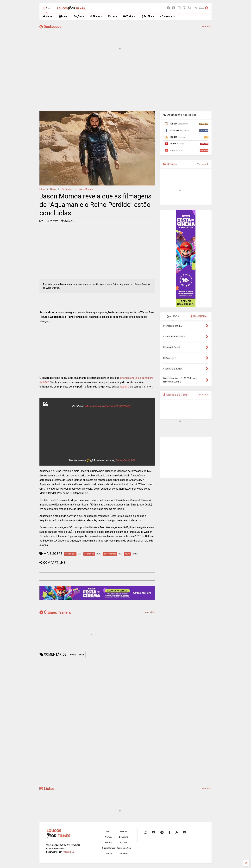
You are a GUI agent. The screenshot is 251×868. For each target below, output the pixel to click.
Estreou (113, 16)
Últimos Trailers (55, 613)
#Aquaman (91, 406)
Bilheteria (124, 837)
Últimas (170, 164)
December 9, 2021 (126, 460)
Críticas (124, 843)
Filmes (96, 16)
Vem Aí (109, 837)
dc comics (67, 189)
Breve (63, 16)
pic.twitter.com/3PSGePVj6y (114, 406)
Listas (47, 789)
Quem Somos (109, 848)
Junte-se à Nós (124, 848)
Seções (79, 16)
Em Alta (148, 16)
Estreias (109, 843)
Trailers (129, 16)
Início (42, 189)
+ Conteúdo (168, 16)
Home (47, 16)
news (53, 189)
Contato (109, 854)
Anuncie (124, 854)
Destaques (50, 27)
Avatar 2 (125, 387)
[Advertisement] (125, 82)
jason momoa (85, 189)
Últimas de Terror (176, 395)
